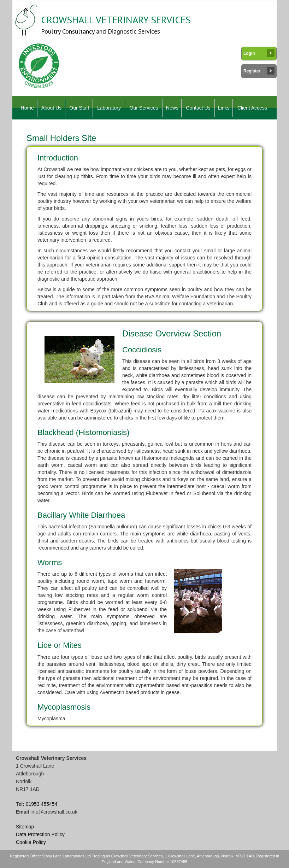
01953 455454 (42, 804)
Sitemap (25, 827)
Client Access (252, 108)
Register (259, 71)
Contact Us (198, 108)
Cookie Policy (31, 842)
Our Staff (79, 108)
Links (224, 108)
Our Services (144, 108)
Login (259, 53)
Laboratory (109, 108)
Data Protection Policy (40, 834)
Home (27, 108)
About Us (52, 108)
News (172, 108)
